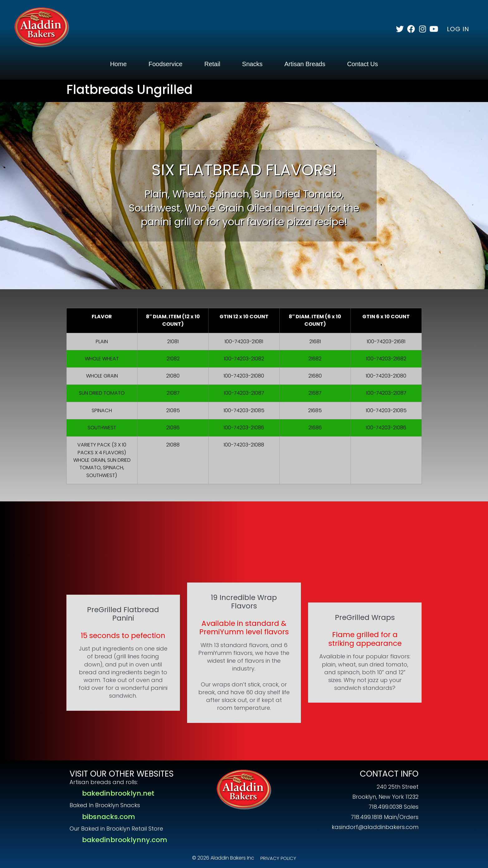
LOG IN (458, 29)
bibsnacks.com (109, 817)
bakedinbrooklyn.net (118, 793)
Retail (212, 64)
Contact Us (362, 64)
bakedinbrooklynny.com (125, 840)
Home (118, 64)
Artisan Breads (305, 64)
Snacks (252, 64)
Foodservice (165, 64)
